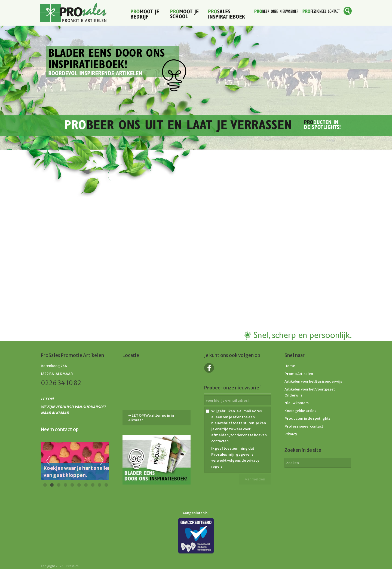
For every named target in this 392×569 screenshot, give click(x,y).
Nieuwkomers (297, 403)
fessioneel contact (304, 426)
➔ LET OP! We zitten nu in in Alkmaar (151, 418)
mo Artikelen (299, 374)
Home (290, 366)
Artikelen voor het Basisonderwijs (313, 381)
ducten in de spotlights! (311, 418)
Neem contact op (60, 429)
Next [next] (102, 461)
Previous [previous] (48, 461)
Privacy (291, 434)
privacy (253, 460)
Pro (288, 418)
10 (106, 485)
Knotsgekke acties (300, 411)
